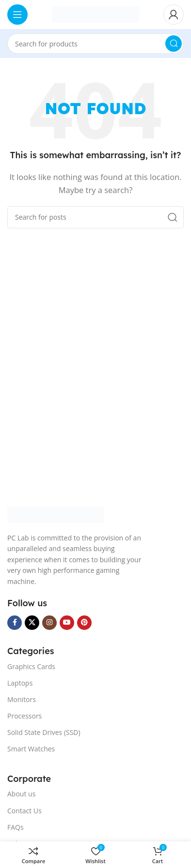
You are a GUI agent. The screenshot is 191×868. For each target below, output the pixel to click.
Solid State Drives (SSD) (44, 732)
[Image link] (56, 514)
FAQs (16, 827)
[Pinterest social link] (84, 623)
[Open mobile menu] (17, 15)
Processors (24, 716)
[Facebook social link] (15, 623)
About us (21, 794)
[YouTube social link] (67, 623)
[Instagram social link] (49, 623)
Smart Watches (31, 749)
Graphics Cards (31, 666)
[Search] (95, 44)
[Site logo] (95, 14)
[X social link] (32, 623)
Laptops (20, 683)
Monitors (22, 699)
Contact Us (24, 811)
